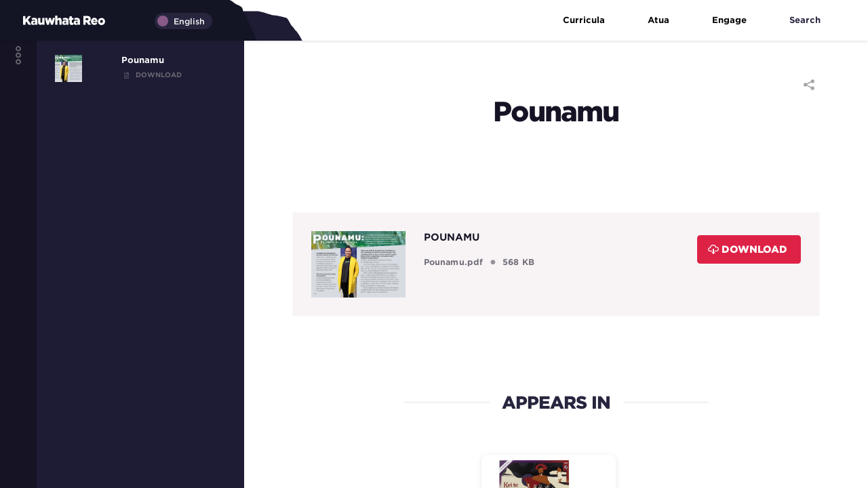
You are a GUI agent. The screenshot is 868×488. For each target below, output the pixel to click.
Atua (668, 21)
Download (748, 249)
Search (814, 21)
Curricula (593, 21)
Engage (738, 21)
